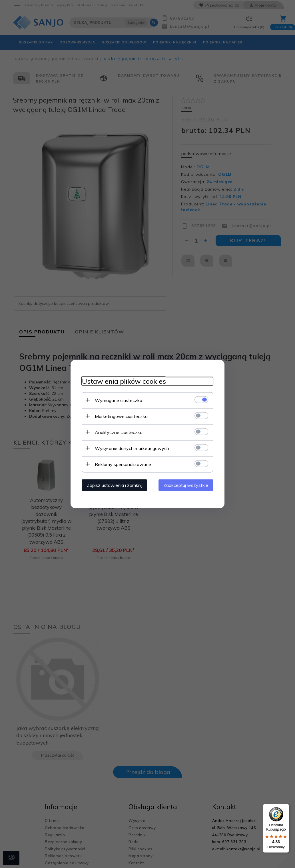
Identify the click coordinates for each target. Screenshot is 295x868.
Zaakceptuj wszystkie (186, 485)
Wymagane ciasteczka (119, 400)
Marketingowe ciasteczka (121, 416)
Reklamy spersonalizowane (123, 464)
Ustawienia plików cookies (124, 381)
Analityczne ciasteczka (119, 432)
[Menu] (286, 807)
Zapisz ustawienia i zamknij (115, 485)
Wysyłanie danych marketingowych (132, 448)
